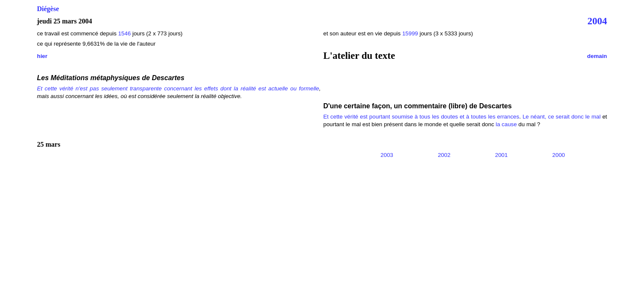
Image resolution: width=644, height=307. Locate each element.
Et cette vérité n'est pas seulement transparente (100, 88)
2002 (444, 155)
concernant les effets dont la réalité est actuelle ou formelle (242, 88)
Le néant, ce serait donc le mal (562, 117)
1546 (125, 33)
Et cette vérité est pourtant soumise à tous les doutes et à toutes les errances (421, 117)
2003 (387, 155)
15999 (410, 33)
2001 (502, 155)
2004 (597, 21)
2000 (559, 155)
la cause (506, 124)
